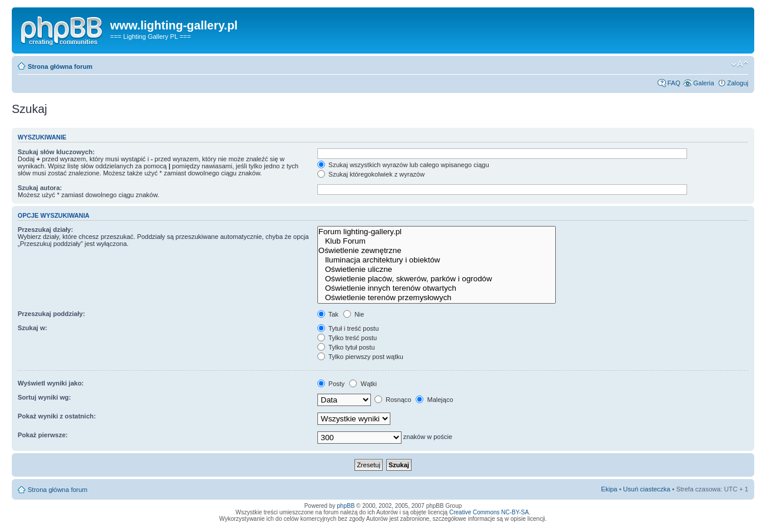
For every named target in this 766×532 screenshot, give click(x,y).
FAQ (674, 83)
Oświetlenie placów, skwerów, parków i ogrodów (437, 279)
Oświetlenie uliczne (437, 270)
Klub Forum (437, 241)
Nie (354, 314)
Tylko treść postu (347, 338)
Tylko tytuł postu (346, 347)
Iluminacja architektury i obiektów (437, 260)
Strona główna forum (60, 66)
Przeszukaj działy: (45, 230)
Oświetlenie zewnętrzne (437, 251)
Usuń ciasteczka (646, 489)
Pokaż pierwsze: (43, 435)
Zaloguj (738, 83)
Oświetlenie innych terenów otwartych (437, 288)
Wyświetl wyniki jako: (51, 383)
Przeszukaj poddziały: (51, 314)
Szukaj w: (32, 328)
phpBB (346, 506)
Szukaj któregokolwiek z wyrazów (371, 174)
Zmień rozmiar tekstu (740, 64)
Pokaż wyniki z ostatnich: (57, 416)
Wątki (363, 384)
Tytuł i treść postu (348, 328)
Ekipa (609, 489)
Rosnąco (393, 400)
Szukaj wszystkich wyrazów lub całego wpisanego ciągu (403, 165)
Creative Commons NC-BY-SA (489, 512)
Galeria (703, 83)
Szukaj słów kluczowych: (56, 152)
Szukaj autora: (40, 188)
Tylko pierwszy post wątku (360, 357)
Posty (331, 384)
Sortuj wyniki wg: (44, 397)
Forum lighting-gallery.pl (437, 232)
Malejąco (434, 400)
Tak (328, 314)
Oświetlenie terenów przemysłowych (437, 298)
